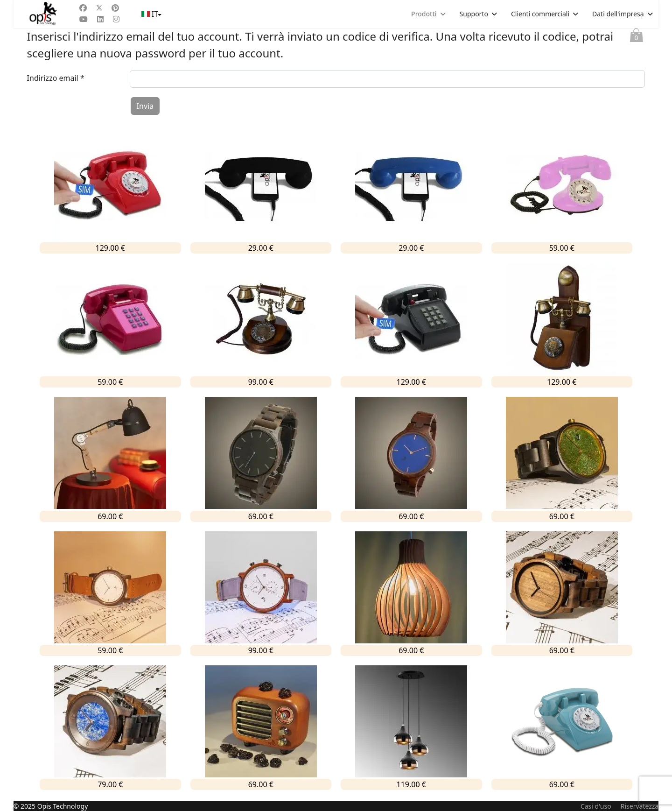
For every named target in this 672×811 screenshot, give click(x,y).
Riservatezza (640, 806)
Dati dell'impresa (618, 14)
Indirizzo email (56, 78)
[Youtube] (84, 19)
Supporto (474, 14)
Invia (145, 106)
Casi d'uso (596, 806)
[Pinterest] (115, 8)
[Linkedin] (100, 19)
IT (151, 14)
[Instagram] (116, 19)
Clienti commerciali (540, 14)
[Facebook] (83, 8)
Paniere (637, 37)
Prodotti (424, 14)
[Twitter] (99, 8)
